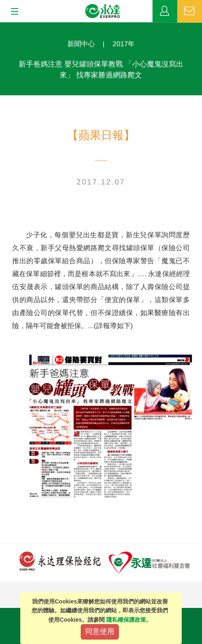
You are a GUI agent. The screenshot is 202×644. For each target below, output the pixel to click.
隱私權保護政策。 (129, 620)
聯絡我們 (190, 11)
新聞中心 (81, 44)
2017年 (124, 44)
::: (3, 27)
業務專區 (165, 11)
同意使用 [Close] (100, 631)
